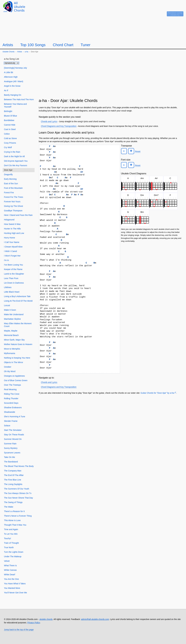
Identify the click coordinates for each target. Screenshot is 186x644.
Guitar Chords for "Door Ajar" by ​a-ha (157, 393)
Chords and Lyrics (49, 121)
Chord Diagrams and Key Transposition (59, 126)
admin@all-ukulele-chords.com (95, 619)
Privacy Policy (34, 623)
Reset (137, 151)
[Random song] (170, 15)
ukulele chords (46, 619)
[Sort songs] (11, 63)
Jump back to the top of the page (19, 630)
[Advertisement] (111, 77)
